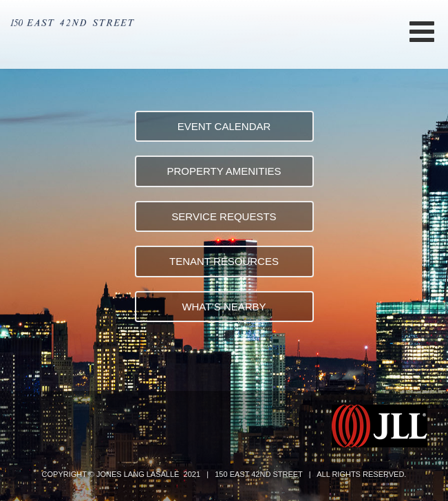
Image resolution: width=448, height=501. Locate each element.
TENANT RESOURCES (224, 261)
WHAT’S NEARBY (224, 307)
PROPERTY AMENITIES (224, 171)
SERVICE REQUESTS (224, 216)
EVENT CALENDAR (224, 126)
